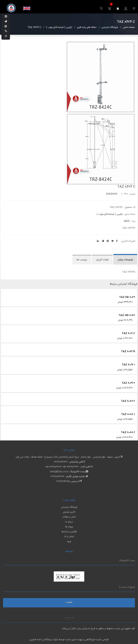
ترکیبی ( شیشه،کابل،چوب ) (110, 214)
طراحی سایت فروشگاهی (96, 640)
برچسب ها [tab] (82, 260)
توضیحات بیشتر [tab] (125, 260)
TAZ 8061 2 (128, 333)
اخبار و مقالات (69, 517)
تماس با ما (69, 536)
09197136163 (60, 462)
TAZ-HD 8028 (127, 315)
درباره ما (69, 522)
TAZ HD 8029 (127, 297)
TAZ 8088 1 (128, 414)
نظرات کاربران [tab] (102, 260)
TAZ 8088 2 (128, 432)
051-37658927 (53, 467)
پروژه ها (69, 527)
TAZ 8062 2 (128, 383)
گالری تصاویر (69, 512)
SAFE (127, 221)
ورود (69, 541)
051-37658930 (71, 467)
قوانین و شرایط (69, 532)
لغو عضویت (69, 618)
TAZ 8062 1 (128, 365)
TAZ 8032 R (128, 351)
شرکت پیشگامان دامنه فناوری (44, 640)
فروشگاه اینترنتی (69, 507)
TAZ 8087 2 (128, 401)
